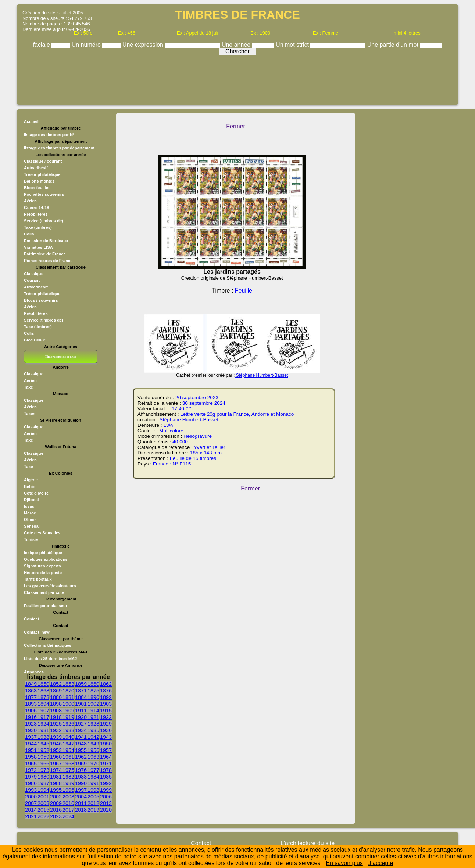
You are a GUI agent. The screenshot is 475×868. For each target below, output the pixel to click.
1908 (56, 711)
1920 (81, 717)
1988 (56, 783)
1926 (68, 724)
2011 (81, 803)
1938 (43, 737)
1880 (56, 697)
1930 (31, 730)
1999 (106, 790)
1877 (31, 697)
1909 (68, 711)
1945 (43, 744)
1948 (81, 744)
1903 (106, 704)
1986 (31, 783)
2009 (56, 803)
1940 (68, 737)
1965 (31, 764)
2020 (106, 810)
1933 (68, 730)
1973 (43, 770)
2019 (93, 810)
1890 (93, 697)
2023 (56, 816)
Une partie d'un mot (394, 45)
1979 (31, 777)
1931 (43, 730)
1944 (31, 744)
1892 (106, 697)
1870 (68, 691)
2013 (106, 803)
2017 (68, 810)
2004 (81, 797)
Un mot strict (293, 45)
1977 (93, 770)
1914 (93, 711)
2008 (43, 803)
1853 (68, 684)
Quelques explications (46, 559)
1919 (68, 717)
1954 (68, 750)
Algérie (31, 480)
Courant (32, 280)
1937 (31, 737)
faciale (42, 45)
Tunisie (31, 539)
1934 (81, 730)
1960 (56, 757)
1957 (106, 750)
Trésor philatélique (42, 174)
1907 (43, 711)
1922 (106, 717)
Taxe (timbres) (38, 227)
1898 (56, 704)
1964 (106, 757)
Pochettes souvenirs (44, 194)
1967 (56, 764)
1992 (106, 783)
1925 (56, 724)
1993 (31, 790)
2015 (43, 810)
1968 (68, 764)
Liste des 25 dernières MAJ (50, 659)
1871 (81, 691)
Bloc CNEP (35, 340)
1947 (68, 744)
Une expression (144, 45)
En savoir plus (344, 863)
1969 (81, 764)
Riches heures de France (48, 261)
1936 (106, 730)
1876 (106, 691)
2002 (56, 797)
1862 (106, 684)
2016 (56, 810)
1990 (81, 783)
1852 (56, 684)
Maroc (30, 513)
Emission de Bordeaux (46, 241)
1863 (31, 691)
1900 (68, 704)
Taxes (30, 414)
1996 (68, 790)
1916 (31, 717)
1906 (31, 711)
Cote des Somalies (42, 533)
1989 (68, 783)
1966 (43, 764)
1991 (93, 783)
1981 (56, 777)
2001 (43, 797)
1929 (106, 724)
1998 (93, 790)
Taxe (28, 387)
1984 (93, 777)
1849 (31, 684)
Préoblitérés (36, 214)
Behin (30, 486)
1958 (31, 757)
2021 (31, 816)
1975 (68, 770)
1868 (43, 691)
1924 (43, 724)
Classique (34, 274)
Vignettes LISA (38, 247)
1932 (56, 730)
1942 (93, 737)
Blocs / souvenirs (41, 300)
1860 (93, 684)
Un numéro (87, 45)
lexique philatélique (43, 553)
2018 (81, 810)
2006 (106, 797)
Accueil (31, 121)
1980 (43, 777)
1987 (43, 783)
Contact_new (37, 632)
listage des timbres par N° (49, 135)
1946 (56, 744)
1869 (56, 691)
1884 (81, 697)
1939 (56, 737)
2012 (93, 803)
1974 (56, 770)
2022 (43, 816)
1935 (93, 730)
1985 (106, 777)
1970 (93, 764)
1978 (106, 770)
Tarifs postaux (38, 579)
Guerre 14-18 (36, 208)
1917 (43, 717)
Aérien (30, 201)
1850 (43, 684)
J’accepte (381, 863)
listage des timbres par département (59, 148)
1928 (93, 724)
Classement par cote (44, 592)
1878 (43, 697)
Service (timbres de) (44, 221)
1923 (31, 724)
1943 (106, 737)
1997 (81, 790)
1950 (106, 744)
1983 (81, 777)
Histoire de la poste (43, 573)
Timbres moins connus (61, 357)
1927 (81, 724)
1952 (43, 750)
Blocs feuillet (37, 188)
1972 (31, 770)
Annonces (34, 672)
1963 (93, 757)
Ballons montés (39, 181)
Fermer (236, 126)
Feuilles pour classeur (46, 606)
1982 (68, 777)
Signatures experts (42, 566)
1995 (56, 790)
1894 (43, 704)
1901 (81, 704)
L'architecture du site (308, 843)
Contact (32, 619)
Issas (29, 506)
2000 (31, 797)
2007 (31, 803)
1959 (43, 757)
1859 (81, 684)
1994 (43, 790)
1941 (81, 737)
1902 (93, 704)
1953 (56, 750)
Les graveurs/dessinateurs (50, 586)
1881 (68, 697)
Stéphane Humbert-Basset (261, 375)
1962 (81, 757)
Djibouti (32, 500)
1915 (106, 711)
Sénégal (32, 526)
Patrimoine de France (45, 254)
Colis (29, 234)
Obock (30, 520)
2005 (93, 797)
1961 (68, 757)
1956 (93, 750)
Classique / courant (43, 161)
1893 (31, 704)
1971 (106, 764)
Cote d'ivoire (36, 493)
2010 (68, 803)
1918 (56, 717)
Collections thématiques (48, 645)
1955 (81, 750)
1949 (93, 744)
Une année (237, 45)
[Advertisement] (238, 78)
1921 (93, 717)
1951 (31, 750)
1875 (93, 691)
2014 (31, 810)
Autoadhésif (36, 168)
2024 (68, 816)
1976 (81, 770)
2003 (68, 797)
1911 (81, 711)
